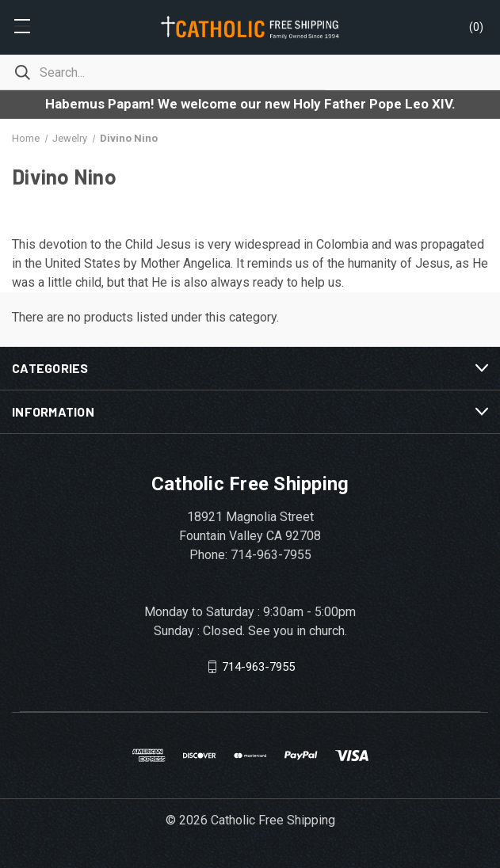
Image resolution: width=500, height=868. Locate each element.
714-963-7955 (258, 667)
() (476, 27)
